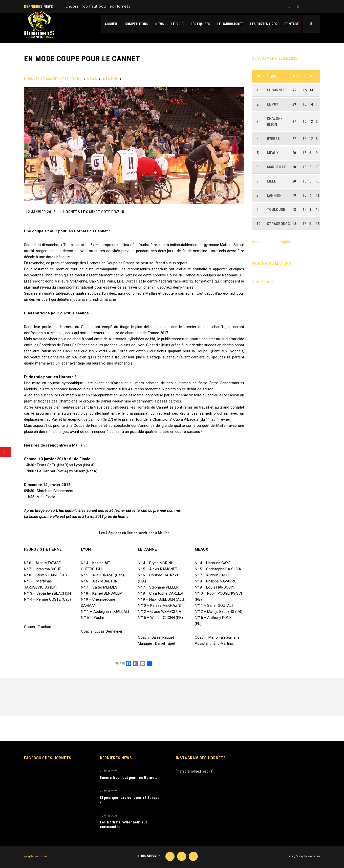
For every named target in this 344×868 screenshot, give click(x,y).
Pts (296, 76)
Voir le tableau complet (271, 242)
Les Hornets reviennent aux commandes (124, 824)
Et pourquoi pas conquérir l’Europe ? (130, 800)
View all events (263, 282)
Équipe (273, 76)
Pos (260, 76)
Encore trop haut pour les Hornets (98, 6)
